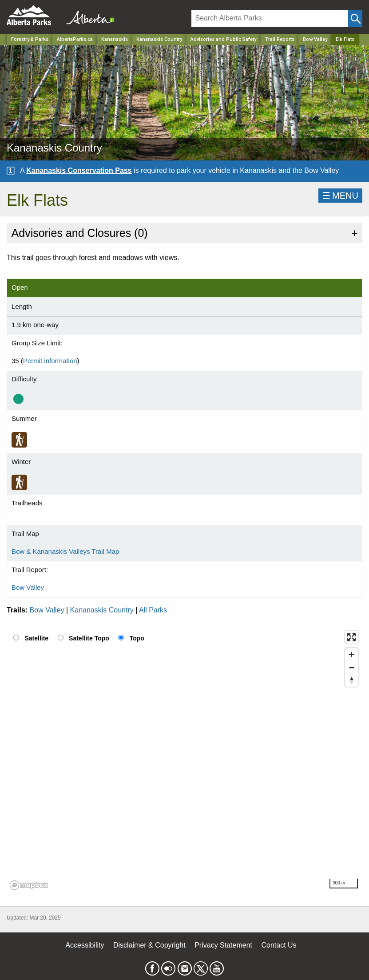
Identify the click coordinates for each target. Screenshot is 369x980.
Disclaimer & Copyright (149, 945)
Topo (137, 638)
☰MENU (340, 196)
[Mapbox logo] (29, 885)
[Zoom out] (351, 667)
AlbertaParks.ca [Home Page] (75, 39)
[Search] (270, 18)
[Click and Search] (355, 18)
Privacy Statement (223, 945)
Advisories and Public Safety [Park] (223, 39)
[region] (184, 760)
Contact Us (279, 945)
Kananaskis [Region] (115, 39)
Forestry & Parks (30, 39)
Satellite (36, 638)
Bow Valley (315, 39)
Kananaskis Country (102, 610)
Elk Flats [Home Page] (345, 39)
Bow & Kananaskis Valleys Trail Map (65, 551)
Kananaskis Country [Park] (159, 39)
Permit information (50, 361)
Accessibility (85, 945)
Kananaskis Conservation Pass (79, 170)
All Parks (153, 610)
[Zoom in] (351, 654)
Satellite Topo (89, 638)
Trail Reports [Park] (280, 39)
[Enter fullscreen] (351, 637)
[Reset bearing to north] (351, 680)
